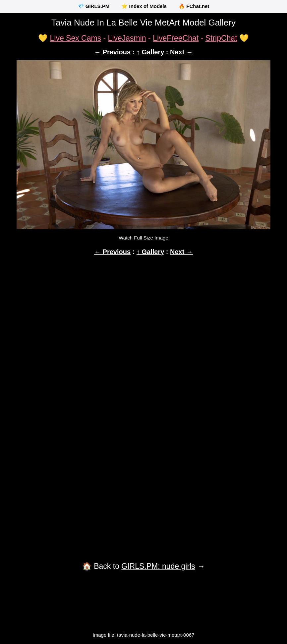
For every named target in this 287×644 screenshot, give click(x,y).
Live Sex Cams (75, 38)
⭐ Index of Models (144, 6)
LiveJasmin (127, 38)
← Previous (112, 52)
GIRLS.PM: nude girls (158, 566)
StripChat (221, 38)
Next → (181, 52)
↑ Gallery (150, 52)
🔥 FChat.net (194, 6)
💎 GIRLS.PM (94, 6)
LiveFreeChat (176, 38)
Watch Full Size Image (143, 238)
